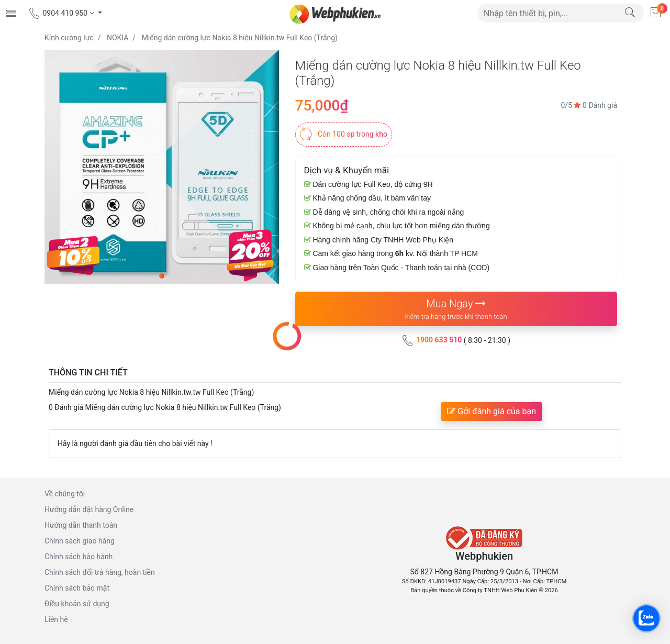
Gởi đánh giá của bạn (492, 411)
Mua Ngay (456, 310)
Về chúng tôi (65, 494)
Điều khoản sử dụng (77, 604)
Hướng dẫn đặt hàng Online (89, 509)
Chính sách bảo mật (77, 588)
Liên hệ (56, 619)
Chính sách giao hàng (80, 541)
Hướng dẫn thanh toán (81, 525)
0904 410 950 (62, 13)
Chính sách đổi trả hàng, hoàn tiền (100, 572)
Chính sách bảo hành (79, 557)
